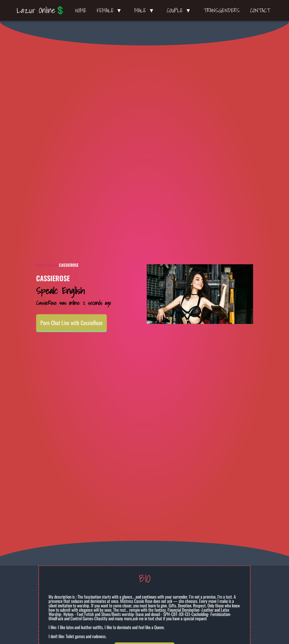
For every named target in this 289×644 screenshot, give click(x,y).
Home (81, 10)
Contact (260, 10)
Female (52, 265)
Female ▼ (111, 10)
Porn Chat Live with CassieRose (71, 323)
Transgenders (222, 10)
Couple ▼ (180, 10)
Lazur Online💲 (41, 10)
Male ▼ (145, 10)
